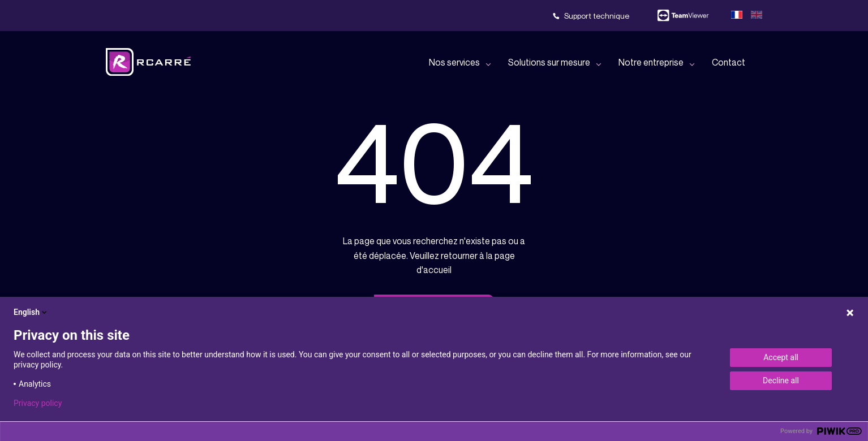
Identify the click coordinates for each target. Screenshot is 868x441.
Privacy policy (38, 403)
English (31, 312)
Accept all (781, 357)
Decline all (781, 381)
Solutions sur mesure (549, 62)
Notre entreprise (651, 62)
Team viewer (683, 16)
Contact (729, 62)
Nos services (454, 62)
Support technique (597, 16)
